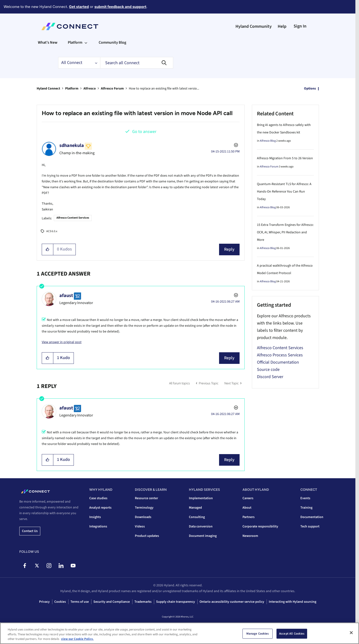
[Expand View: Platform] (86, 42)
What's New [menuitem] (48, 42)
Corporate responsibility (260, 526)
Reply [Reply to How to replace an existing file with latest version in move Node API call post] (229, 249)
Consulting (197, 517)
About (247, 508)
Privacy (44, 602)
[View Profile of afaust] (66, 296)
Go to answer (144, 132)
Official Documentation (278, 362)
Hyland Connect (48, 89)
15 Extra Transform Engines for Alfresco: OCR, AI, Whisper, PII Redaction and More (285, 232)
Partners (249, 517)
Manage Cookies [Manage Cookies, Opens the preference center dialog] (258, 633)
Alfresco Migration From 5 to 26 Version (285, 158)
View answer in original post (62, 342)
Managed (195, 508)
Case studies (98, 498)
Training (306, 508)
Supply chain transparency (176, 602)
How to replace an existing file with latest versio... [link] (164, 89)
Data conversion (201, 526)
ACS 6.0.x (52, 231)
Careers (248, 498)
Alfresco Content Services (73, 218)
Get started (79, 7)
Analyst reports (100, 508)
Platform (72, 89)
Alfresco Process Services (280, 355)
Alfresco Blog (268, 141)
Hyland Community (254, 26)
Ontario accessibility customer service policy (232, 602)
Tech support (310, 526)
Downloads (143, 517)
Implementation (201, 498)
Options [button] (310, 89)
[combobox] (137, 63)
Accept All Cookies (292, 633)
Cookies (60, 602)
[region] (179, 633)
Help (282, 26)
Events (305, 498)
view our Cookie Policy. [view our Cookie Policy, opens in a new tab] (77, 639)
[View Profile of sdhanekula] (72, 145)
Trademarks (143, 602)
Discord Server (270, 377)
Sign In (300, 26)
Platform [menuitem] (75, 42)
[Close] (351, 633)
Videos (140, 526)
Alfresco (90, 89)
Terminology (144, 508)
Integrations (98, 526)
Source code (268, 370)
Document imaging (203, 536)
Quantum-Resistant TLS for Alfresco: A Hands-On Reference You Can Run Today (284, 192)
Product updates (147, 536)
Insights (95, 517)
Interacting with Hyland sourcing (293, 602)
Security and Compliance (112, 602)
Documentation (312, 517)
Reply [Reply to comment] (229, 358)
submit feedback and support (120, 7)
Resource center (146, 498)
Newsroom (250, 536)
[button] (48, 249)
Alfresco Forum (112, 89)
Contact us (30, 531)
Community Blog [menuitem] (112, 42)
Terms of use (80, 602)
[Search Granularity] (79, 63)
